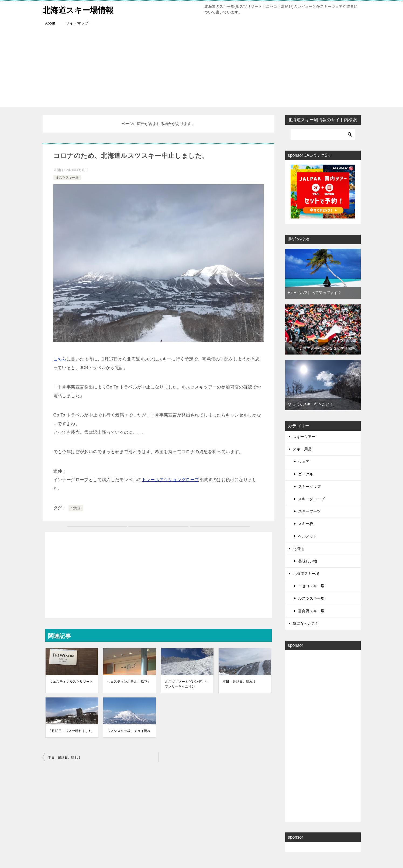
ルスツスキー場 (67, 178)
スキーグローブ (311, 499)
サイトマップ (77, 23)
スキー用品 (302, 449)
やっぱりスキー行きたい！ (311, 404)
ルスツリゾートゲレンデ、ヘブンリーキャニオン (187, 684)
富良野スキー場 (311, 611)
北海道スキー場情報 (79, 9)
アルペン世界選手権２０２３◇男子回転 (322, 348)
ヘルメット (308, 536)
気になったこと (306, 623)
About (50, 23)
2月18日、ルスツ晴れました (71, 731)
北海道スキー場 (306, 574)
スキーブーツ (309, 511)
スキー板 (306, 524)
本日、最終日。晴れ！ (239, 682)
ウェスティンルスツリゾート (71, 682)
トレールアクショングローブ (170, 480)
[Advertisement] (202, 69)
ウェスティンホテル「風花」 (129, 682)
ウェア (304, 461)
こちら (60, 359)
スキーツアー (304, 437)
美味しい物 (308, 561)
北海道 (76, 508)
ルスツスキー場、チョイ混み (129, 731)
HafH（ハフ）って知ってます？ (315, 293)
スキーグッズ (309, 487)
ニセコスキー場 (311, 586)
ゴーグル (306, 474)
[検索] (323, 134)
